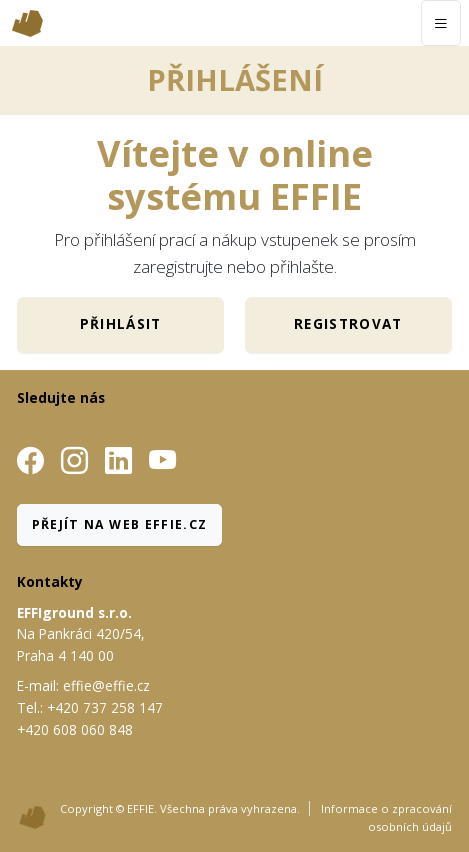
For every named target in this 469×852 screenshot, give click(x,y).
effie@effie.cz (106, 685)
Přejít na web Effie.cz (120, 524)
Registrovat (348, 324)
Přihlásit (121, 324)
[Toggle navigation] (440, 23)
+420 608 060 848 (75, 729)
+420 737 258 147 (105, 707)
